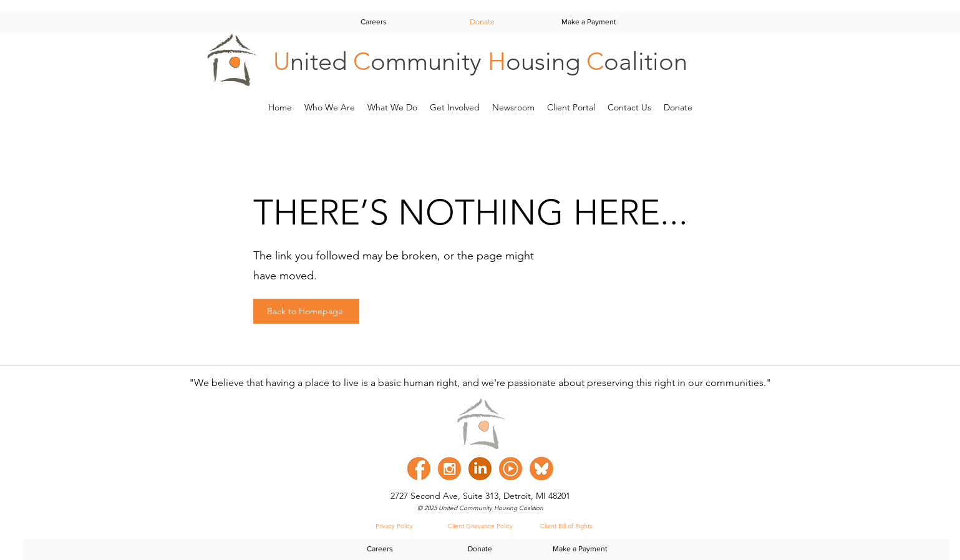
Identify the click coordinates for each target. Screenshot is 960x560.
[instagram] (449, 469)
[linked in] (480, 469)
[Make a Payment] (589, 22)
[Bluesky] (541, 469)
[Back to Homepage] (306, 311)
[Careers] (374, 22)
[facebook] (419, 469)
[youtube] (511, 469)
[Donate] (482, 22)
